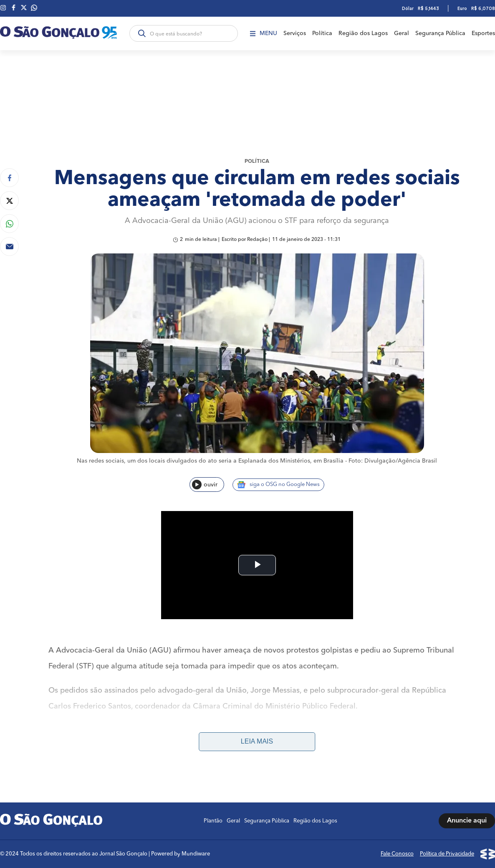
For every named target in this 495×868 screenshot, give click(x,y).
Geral (402, 33)
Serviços (295, 33)
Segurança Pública (440, 33)
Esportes (483, 33)
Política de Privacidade (447, 854)
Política (322, 33)
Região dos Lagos (363, 33)
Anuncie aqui (467, 821)
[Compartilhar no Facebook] (9, 178)
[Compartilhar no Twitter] (9, 201)
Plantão (213, 821)
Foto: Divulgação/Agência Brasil (393, 461)
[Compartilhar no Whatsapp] (9, 224)
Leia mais (257, 741)
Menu (264, 33)
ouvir (205, 485)
